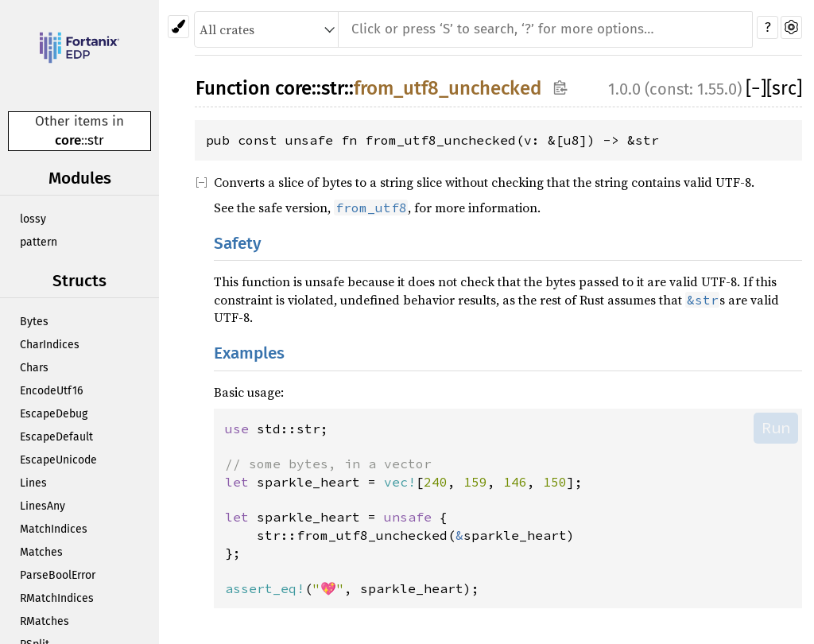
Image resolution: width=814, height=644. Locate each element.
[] (756, 88)
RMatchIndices (57, 598)
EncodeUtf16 (51, 391)
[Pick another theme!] (178, 27)
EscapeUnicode (58, 460)
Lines (33, 483)
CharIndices (50, 345)
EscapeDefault (56, 437)
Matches (41, 552)
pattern (39, 242)
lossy (33, 219)
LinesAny (43, 506)
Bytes (34, 322)
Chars (34, 368)
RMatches (45, 621)
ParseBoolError (58, 575)
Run (776, 428)
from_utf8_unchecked (448, 88)
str (96, 140)
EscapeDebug (54, 414)
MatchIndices (54, 529)
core (68, 140)
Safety (238, 244)
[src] (784, 88)
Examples (249, 353)
